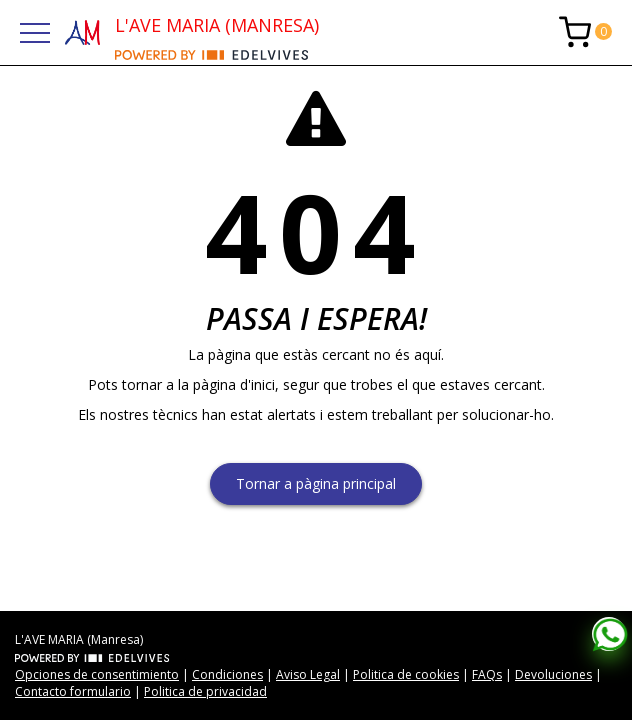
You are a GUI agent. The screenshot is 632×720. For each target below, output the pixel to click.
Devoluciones (553, 674)
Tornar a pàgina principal (316, 483)
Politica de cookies (406, 674)
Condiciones (227, 674)
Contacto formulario (73, 691)
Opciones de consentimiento (97, 674)
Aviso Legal (308, 674)
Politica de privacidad (205, 691)
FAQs (487, 674)
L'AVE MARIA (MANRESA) (217, 25)
